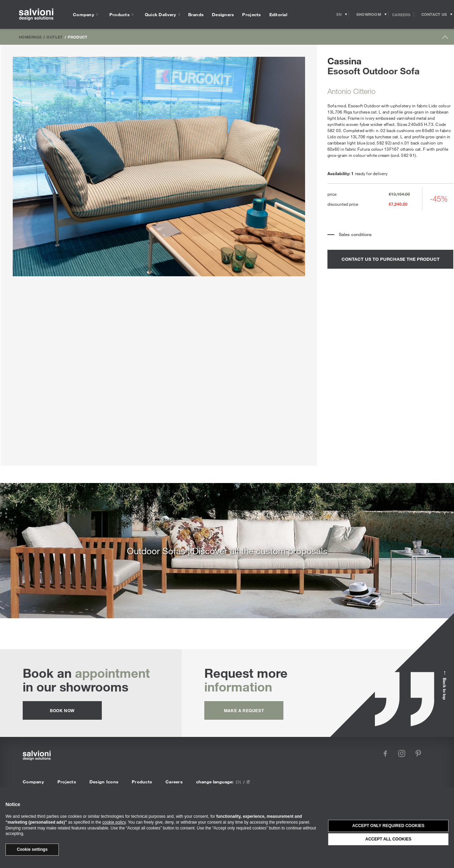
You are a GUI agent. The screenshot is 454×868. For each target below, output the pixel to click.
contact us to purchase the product (391, 259)
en (238, 782)
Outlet (55, 37)
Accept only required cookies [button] (388, 826)
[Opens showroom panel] (369, 14)
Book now (62, 710)
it (248, 782)
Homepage (30, 37)
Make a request (244, 710)
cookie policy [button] (114, 822)
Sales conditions (355, 234)
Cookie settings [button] (32, 849)
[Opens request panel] (434, 14)
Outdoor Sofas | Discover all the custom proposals (227, 551)
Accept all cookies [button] (388, 839)
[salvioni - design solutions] (36, 15)
